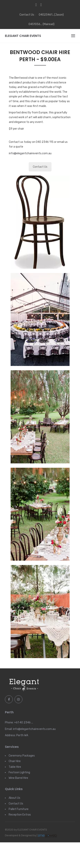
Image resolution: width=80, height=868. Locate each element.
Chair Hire (15, 761)
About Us (14, 798)
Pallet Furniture (19, 809)
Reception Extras (20, 815)
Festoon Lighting (19, 772)
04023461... (46, 15)
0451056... (35, 24)
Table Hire (15, 767)
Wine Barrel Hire (18, 778)
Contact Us (40, 167)
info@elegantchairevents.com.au (30, 153)
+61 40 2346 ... (24, 723)
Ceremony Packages (22, 756)
